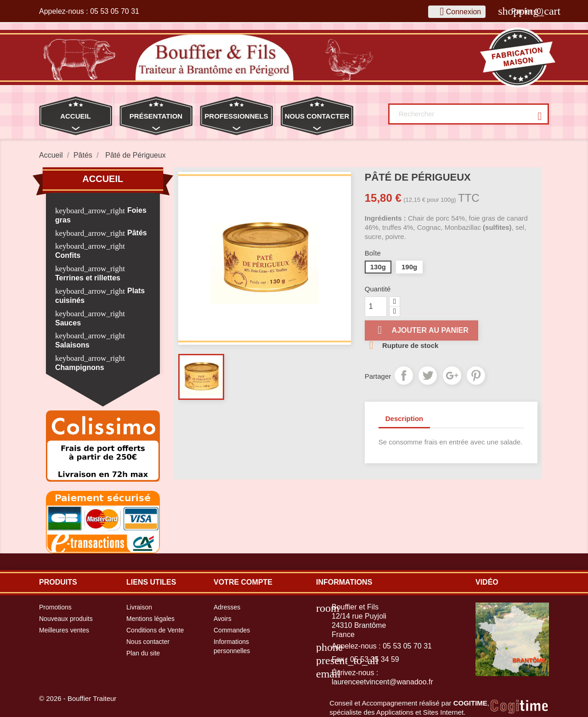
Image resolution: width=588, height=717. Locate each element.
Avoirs (223, 619)
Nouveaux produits (66, 619)
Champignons (80, 367)
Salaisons (72, 345)
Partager (404, 376)
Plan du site (143, 653)
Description (404, 418)
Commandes (232, 630)
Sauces (68, 323)
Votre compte (243, 582)
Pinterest (476, 376)
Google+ (452, 376)
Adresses (227, 607)
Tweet (428, 376)
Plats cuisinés (100, 296)
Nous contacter (148, 642)
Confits (68, 255)
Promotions (55, 607)
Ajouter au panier (421, 330)
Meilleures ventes (64, 630)
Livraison (139, 607)
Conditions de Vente (155, 630)
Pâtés (137, 233)
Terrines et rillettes (88, 278)
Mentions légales (150, 619)
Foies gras (101, 215)
